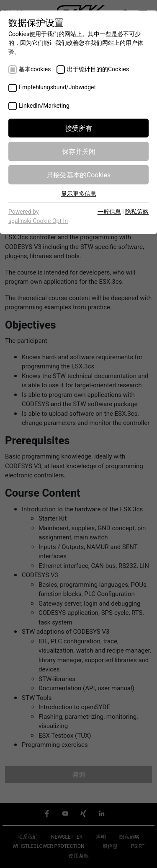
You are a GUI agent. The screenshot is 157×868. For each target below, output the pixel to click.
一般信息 (109, 211)
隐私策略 (137, 211)
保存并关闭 (79, 151)
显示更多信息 (79, 193)
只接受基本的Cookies (78, 174)
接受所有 (79, 128)
